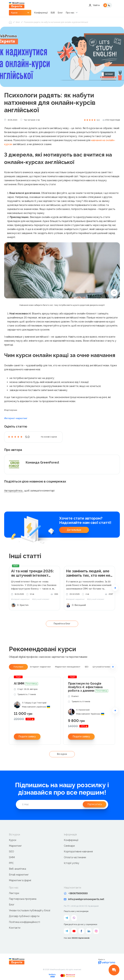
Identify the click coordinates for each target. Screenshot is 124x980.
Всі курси (62, 754)
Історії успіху (72, 863)
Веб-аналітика (17, 869)
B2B (53, 13)
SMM (12, 857)
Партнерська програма (23, 899)
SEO (11, 852)
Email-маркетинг (19, 875)
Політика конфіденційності (24, 922)
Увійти (94, 5)
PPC (11, 863)
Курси (13, 840)
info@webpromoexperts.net (84, 899)
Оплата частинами (75, 857)
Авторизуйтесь (14, 491)
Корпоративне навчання (78, 852)
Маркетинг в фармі (20, 881)
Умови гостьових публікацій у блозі (30, 910)
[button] (115, 588)
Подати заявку (27, 737)
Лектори (14, 893)
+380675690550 (76, 893)
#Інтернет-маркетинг (16, 418)
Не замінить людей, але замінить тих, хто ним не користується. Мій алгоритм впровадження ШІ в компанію (89, 573)
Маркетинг (15, 846)
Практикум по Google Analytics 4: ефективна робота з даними (88, 687)
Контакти (15, 928)
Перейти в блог (62, 624)
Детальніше (74, 530)
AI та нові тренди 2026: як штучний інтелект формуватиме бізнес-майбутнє (32, 573)
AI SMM (26, 684)
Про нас (70, 13)
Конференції (41, 13)
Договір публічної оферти (24, 916)
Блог (60, 13)
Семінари (69, 846)
